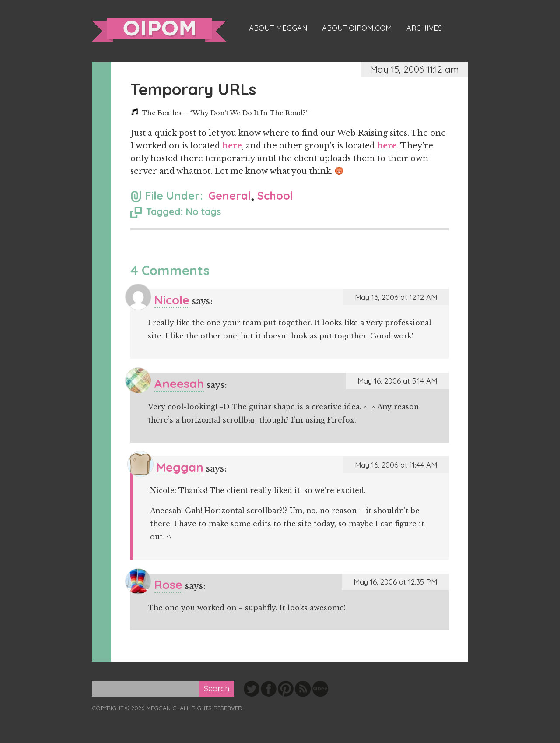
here (232, 146)
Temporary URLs (193, 89)
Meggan (180, 467)
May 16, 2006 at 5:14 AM (397, 381)
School (275, 195)
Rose (168, 584)
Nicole (172, 300)
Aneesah (179, 383)
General (230, 195)
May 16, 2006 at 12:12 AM (396, 297)
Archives (424, 28)
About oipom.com (357, 28)
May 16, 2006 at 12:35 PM (395, 582)
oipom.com (159, 30)
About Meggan (278, 28)
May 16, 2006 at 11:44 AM (396, 465)
